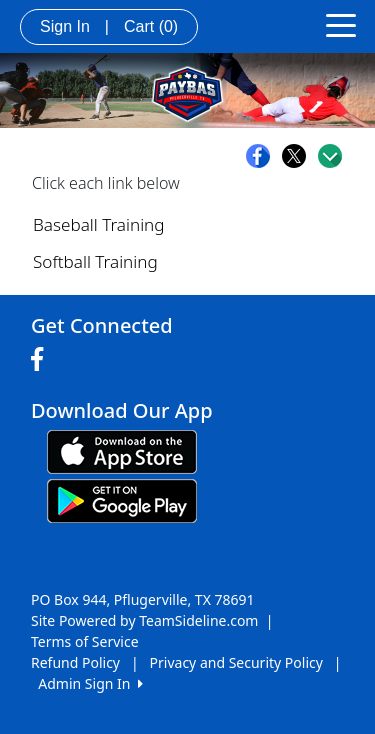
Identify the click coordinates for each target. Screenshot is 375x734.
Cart (151, 26)
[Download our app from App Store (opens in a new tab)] (122, 450)
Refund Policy (75, 662)
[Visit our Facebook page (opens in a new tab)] (42, 360)
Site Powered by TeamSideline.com (144, 620)
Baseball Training (99, 224)
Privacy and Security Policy (236, 662)
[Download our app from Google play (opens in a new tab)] (122, 499)
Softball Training (95, 261)
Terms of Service (85, 641)
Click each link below (106, 183)
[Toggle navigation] (341, 24)
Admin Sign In (90, 683)
